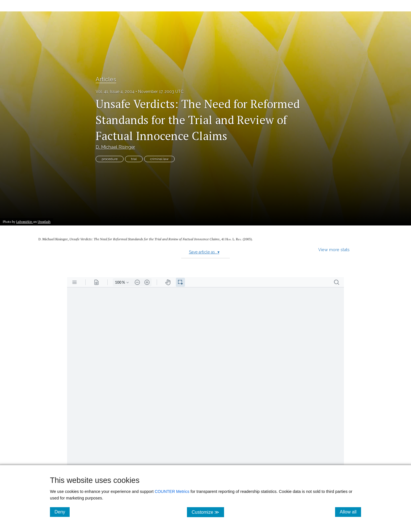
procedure (110, 159)
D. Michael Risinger (115, 147)
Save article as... (204, 252)
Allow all (350, 512)
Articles (106, 79)
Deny (62, 512)
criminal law (159, 159)
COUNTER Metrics (172, 491)
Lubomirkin (25, 222)
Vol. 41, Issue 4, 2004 (115, 92)
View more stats (334, 250)
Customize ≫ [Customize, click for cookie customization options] (208, 512)
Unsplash (44, 222)
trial (134, 159)
